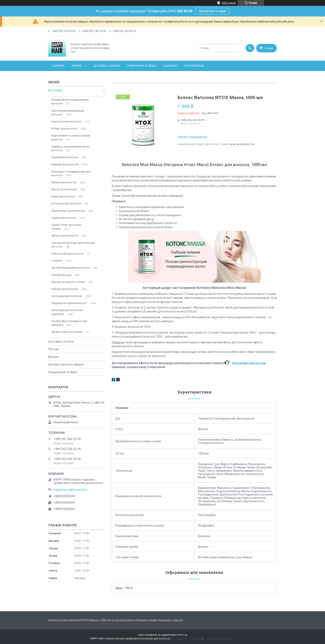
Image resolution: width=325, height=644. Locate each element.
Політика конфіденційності (219, 639)
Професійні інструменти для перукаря (69, 323)
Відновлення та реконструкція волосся (71, 137)
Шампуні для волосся (65, 164)
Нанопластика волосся (66, 121)
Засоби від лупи (61, 275)
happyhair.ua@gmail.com (70, 490)
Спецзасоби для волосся (67, 254)
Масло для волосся (64, 189)
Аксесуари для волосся (67, 296)
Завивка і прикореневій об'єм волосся (70, 148)
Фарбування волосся (65, 157)
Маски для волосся (64, 182)
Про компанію (194, 66)
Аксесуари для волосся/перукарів (67, 312)
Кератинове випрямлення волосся (68, 113)
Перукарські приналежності (69, 303)
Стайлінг (57, 261)
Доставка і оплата (107, 66)
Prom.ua (182, 635)
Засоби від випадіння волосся (71, 268)
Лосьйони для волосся (66, 203)
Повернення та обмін (142, 66)
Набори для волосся (65, 289)
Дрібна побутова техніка (67, 332)
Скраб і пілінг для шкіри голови (66, 227)
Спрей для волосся (64, 218)
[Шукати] (250, 48)
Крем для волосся (63, 196)
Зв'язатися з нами (212, 11)
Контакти (170, 66)
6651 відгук (229, 3)
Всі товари (55, 90)
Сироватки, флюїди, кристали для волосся (73, 245)
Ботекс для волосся (64, 128)
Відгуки (53, 357)
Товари (76, 66)
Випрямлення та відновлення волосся (70, 102)
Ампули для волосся (65, 236)
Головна (58, 66)
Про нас (54, 349)
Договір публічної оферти (66, 364)
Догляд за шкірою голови (68, 282)
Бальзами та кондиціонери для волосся (71, 173)
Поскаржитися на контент (186, 639)
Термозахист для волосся (68, 211)
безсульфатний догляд (249, 363)
